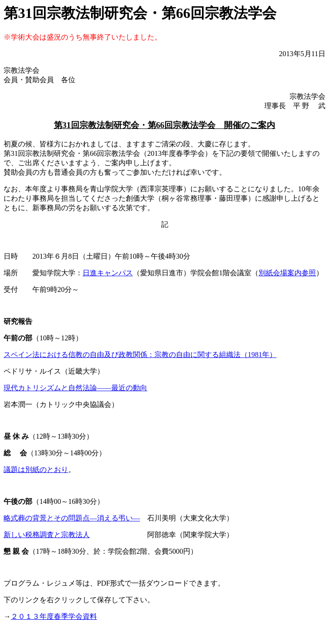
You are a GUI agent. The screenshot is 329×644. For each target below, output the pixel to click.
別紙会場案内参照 (287, 273)
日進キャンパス (108, 273)
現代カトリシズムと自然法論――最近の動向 (75, 388)
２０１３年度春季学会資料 (54, 616)
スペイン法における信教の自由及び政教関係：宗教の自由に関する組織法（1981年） (140, 355)
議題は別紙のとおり (36, 470)
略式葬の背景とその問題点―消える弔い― (72, 518)
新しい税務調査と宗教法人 (47, 535)
